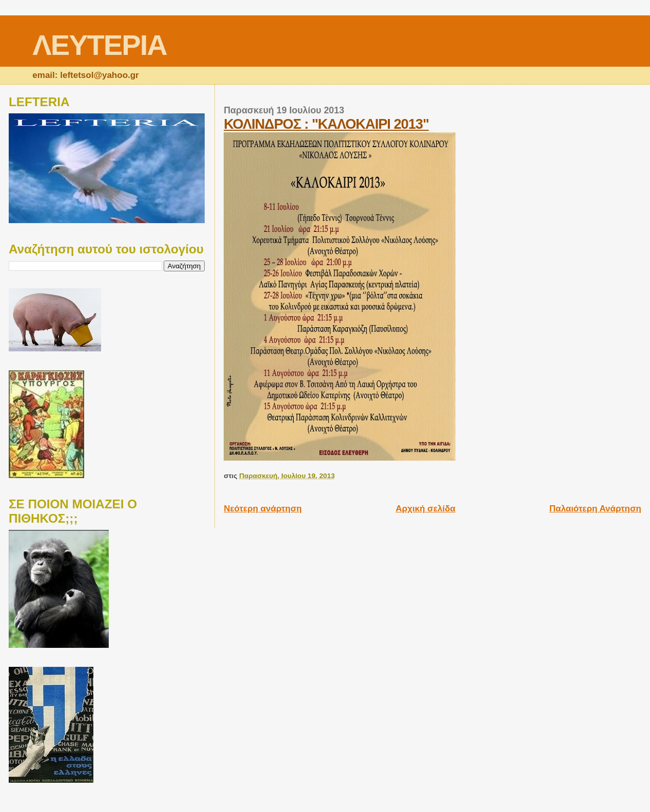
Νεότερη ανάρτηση (263, 509)
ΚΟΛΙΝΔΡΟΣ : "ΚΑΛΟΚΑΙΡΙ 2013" (326, 124)
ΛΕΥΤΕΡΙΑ (99, 45)
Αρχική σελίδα (426, 509)
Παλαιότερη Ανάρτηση (595, 509)
